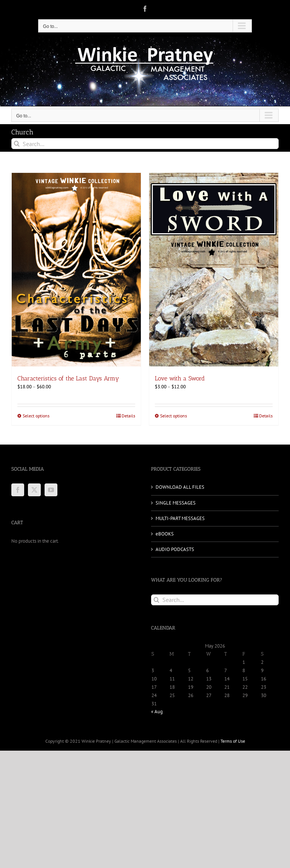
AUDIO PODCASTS (175, 549)
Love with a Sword (180, 378)
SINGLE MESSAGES (176, 503)
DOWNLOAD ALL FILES (180, 487)
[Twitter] (34, 490)
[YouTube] (51, 490)
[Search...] (145, 144)
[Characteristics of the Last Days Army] (76, 270)
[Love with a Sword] (214, 270)
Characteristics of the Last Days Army (68, 378)
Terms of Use (233, 741)
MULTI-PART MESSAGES (180, 518)
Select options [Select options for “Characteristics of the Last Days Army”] (36, 416)
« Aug (157, 712)
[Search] (17, 144)
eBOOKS (165, 534)
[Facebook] (18, 490)
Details (128, 416)
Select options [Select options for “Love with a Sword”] (174, 416)
